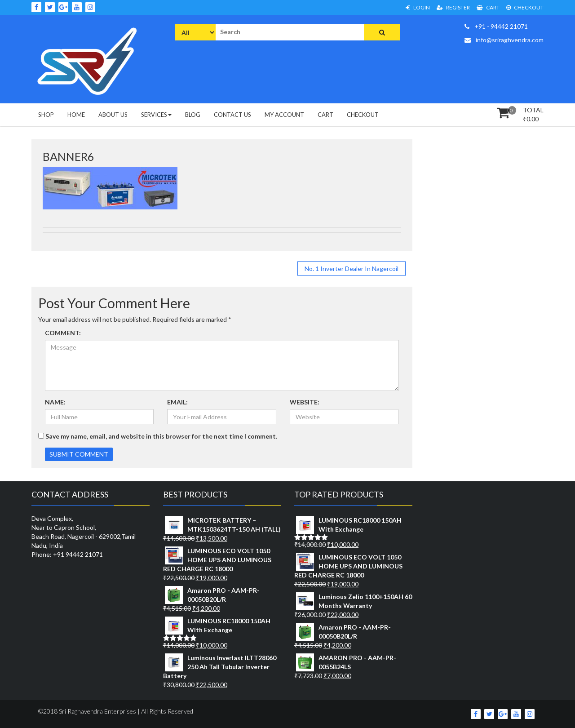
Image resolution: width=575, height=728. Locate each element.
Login (418, 7)
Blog (193, 115)
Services (156, 115)
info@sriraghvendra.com (504, 40)
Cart (488, 7)
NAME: (55, 402)
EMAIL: (177, 402)
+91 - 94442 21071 (496, 26)
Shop (46, 115)
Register (453, 7)
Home (76, 115)
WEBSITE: (305, 402)
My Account (284, 115)
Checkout (525, 7)
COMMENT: (63, 333)
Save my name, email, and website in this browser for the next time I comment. (161, 436)
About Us (113, 115)
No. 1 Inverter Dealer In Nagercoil (352, 269)
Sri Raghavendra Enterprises (97, 711)
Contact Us (232, 115)
